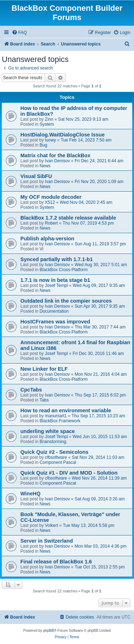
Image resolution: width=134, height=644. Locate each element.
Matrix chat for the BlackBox (55, 155)
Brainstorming (53, 442)
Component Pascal (58, 462)
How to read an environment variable (66, 410)
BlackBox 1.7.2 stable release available (68, 218)
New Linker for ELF (44, 369)
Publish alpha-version (47, 239)
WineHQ (30, 494)
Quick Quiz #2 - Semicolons (54, 452)
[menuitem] (19, 33)
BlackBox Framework (60, 421)
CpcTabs (31, 390)
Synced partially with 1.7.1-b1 (56, 259)
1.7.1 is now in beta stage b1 (55, 280)
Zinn (49, 119)
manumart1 (56, 416)
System (47, 124)
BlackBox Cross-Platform (64, 270)
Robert (51, 223)
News (45, 166)
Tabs (44, 400)
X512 (50, 202)
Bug (44, 145)
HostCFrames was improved (55, 322)
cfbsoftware (56, 457)
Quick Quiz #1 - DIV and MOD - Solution (69, 473)
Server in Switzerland (47, 541)
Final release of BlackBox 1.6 (56, 562)
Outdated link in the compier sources (66, 301)
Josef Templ (56, 285)
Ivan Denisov (58, 161)
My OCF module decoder (51, 197)
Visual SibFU (36, 176)
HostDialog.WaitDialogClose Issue (63, 135)
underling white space (48, 431)
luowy (51, 140)
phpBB (49, 631)
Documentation (54, 311)
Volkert (52, 525)
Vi (42, 249)
